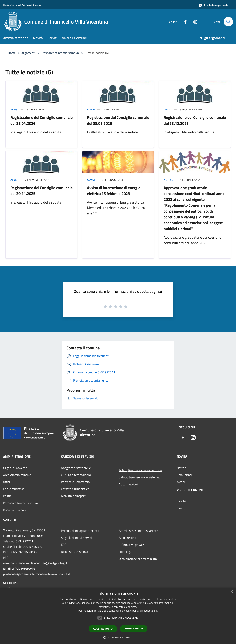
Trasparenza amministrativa (60, 53)
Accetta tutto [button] (103, 629)
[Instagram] (194, 22)
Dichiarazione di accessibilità (138, 559)
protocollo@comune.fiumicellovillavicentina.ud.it (37, 574)
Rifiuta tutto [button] (134, 628)
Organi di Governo (15, 468)
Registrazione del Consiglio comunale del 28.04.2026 (41, 120)
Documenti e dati (14, 510)
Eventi (181, 508)
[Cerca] (228, 22)
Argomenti (28, 53)
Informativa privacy (132, 545)
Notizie (168, 180)
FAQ (64, 545)
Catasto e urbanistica (75, 489)
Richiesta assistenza (74, 552)
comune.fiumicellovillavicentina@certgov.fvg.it (35, 563)
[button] (118, 637)
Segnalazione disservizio (77, 538)
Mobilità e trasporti (74, 496)
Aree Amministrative (17, 475)
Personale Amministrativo (20, 503)
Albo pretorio (127, 538)
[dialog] (118, 616)
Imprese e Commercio (75, 482)
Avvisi (14, 109)
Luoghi (181, 501)
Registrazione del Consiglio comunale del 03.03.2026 (118, 120)
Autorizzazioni (128, 484)
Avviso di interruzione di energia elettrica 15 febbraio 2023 (114, 191)
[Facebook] (184, 22)
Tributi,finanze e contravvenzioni (141, 470)
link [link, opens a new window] (156, 611)
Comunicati (184, 475)
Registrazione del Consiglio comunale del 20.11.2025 (41, 191)
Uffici (7, 482)
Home (12, 53)
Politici (8, 496)
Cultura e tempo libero (76, 475)
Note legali (126, 552)
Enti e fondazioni (14, 489)
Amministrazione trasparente (138, 531)
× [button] (232, 592)
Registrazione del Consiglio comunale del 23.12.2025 (195, 120)
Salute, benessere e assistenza (139, 477)
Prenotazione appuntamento (80, 531)
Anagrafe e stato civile (76, 468)
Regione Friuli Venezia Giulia (22, 5)
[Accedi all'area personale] (213, 5)
